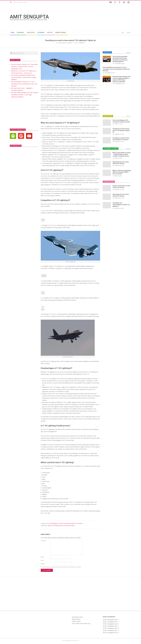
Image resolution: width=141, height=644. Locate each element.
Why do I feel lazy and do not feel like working (61, 526)
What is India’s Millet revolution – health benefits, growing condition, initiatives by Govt (122, 154)
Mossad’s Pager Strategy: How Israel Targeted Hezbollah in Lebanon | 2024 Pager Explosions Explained (25, 95)
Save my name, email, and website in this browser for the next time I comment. (62, 567)
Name (43, 557)
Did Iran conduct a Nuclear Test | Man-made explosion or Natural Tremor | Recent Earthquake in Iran (24, 67)
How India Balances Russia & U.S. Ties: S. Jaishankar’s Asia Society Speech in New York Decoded (24, 84)
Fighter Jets (69, 43)
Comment (44, 541)
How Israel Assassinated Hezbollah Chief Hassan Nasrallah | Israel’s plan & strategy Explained (24, 77)
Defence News (62, 43)
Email (42, 560)
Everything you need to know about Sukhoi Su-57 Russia (66, 523)
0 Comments (81, 43)
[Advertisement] (101, 17)
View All (128, 52)
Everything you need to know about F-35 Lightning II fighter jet (121, 130)
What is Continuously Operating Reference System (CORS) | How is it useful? (122, 172)
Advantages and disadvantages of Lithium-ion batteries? (121, 205)
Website (43, 564)
